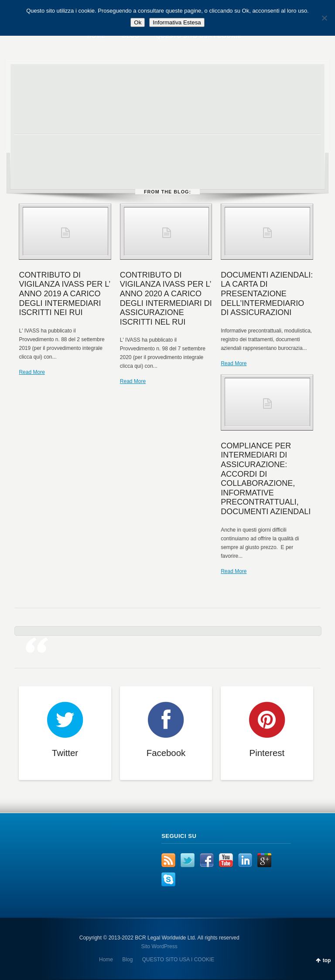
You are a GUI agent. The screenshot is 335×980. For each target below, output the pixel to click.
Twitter (188, 860)
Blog (127, 960)
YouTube (226, 860)
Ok (138, 22)
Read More (32, 372)
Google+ (264, 860)
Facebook (207, 860)
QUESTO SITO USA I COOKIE (178, 960)
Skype (168, 879)
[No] (324, 18)
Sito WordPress (159, 946)
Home (106, 960)
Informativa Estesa (177, 22)
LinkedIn (245, 860)
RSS (168, 860)
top (327, 960)
